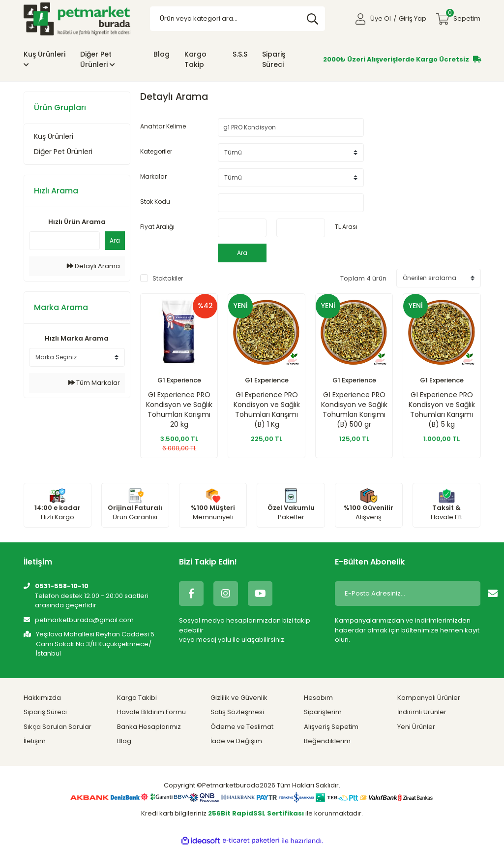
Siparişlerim (323, 712)
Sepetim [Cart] (463, 16)
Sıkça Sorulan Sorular (58, 727)
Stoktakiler (168, 278)
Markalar (153, 176)
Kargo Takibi (137, 698)
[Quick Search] (65, 241)
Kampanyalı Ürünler (429, 698)
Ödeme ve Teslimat (242, 727)
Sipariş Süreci (274, 59)
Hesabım (318, 698)
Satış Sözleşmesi (237, 712)
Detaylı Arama (93, 266)
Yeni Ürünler (416, 727)
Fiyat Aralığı (157, 227)
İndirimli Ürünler (422, 712)
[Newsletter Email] (406, 594)
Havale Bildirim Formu (151, 712)
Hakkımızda (42, 698)
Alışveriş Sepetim (331, 727)
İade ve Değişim (236, 741)
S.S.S (240, 54)
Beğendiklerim (327, 741)
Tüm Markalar (94, 383)
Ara (115, 240)
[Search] (237, 19)
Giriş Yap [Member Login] (413, 18)
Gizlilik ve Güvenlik (239, 698)
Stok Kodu (155, 202)
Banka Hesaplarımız (149, 727)
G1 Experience (179, 380)
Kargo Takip (195, 59)
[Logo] (77, 18)
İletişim (35, 741)
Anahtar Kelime (163, 126)
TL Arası (346, 227)
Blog (162, 54)
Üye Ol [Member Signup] (381, 18)
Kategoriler (156, 151)
